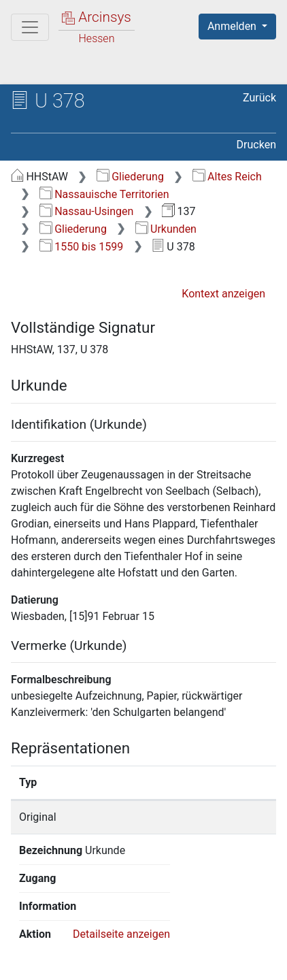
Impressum (183, 962)
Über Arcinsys (79, 947)
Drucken (256, 145)
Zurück (259, 98)
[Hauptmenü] (30, 27)
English (31, 921)
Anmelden (233, 26)
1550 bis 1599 (81, 247)
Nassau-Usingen (87, 211)
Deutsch (82, 921)
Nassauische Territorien (104, 194)
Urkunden (166, 229)
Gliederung (130, 177)
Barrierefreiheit (82, 962)
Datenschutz (180, 947)
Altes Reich (227, 177)
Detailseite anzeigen (121, 850)
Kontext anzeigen (223, 294)
